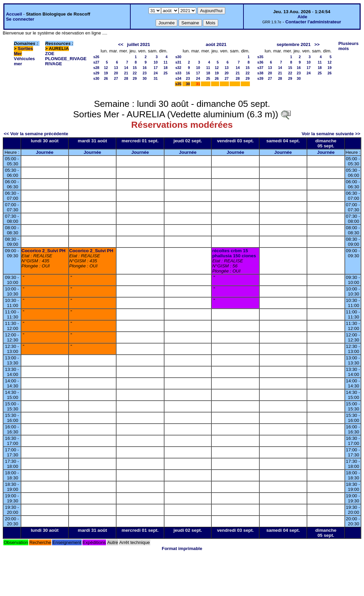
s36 (260, 62)
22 (135, 73)
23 (145, 73)
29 (135, 78)
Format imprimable (182, 549)
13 (116, 68)
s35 (178, 84)
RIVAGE (54, 64)
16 (145, 68)
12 (106, 68)
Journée (45, 152)
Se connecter (20, 19)
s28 (96, 68)
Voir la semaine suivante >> (331, 134)
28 (126, 78)
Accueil (14, 14)
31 (156, 78)
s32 (178, 68)
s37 (260, 68)
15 (135, 68)
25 (165, 73)
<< (121, 44)
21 (126, 73)
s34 (178, 78)
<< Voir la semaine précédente (36, 134)
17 (156, 68)
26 (106, 78)
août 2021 (216, 44)
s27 (96, 62)
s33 (178, 73)
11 (165, 62)
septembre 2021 (294, 44)
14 (126, 68)
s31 (178, 62)
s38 (260, 73)
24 (156, 73)
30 (145, 78)
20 (116, 73)
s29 (96, 73)
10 (156, 62)
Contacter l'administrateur (313, 22)
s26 (96, 57)
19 (106, 73)
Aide (302, 17)
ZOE (50, 54)
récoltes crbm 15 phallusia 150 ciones (234, 253)
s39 (260, 78)
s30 (96, 78)
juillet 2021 (138, 44)
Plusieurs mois (348, 46)
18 (165, 68)
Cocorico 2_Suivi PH (44, 251)
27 (116, 78)
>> (317, 44)
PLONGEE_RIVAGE (66, 59)
